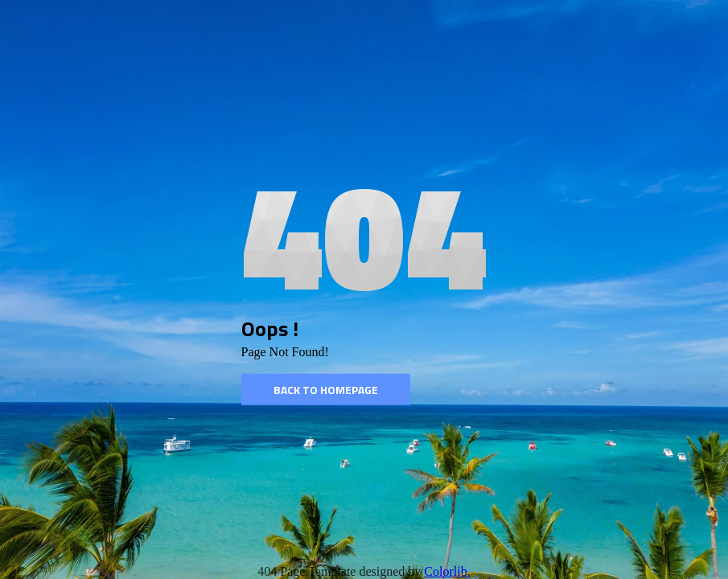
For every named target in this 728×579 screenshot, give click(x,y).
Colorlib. (447, 571)
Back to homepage (326, 390)
